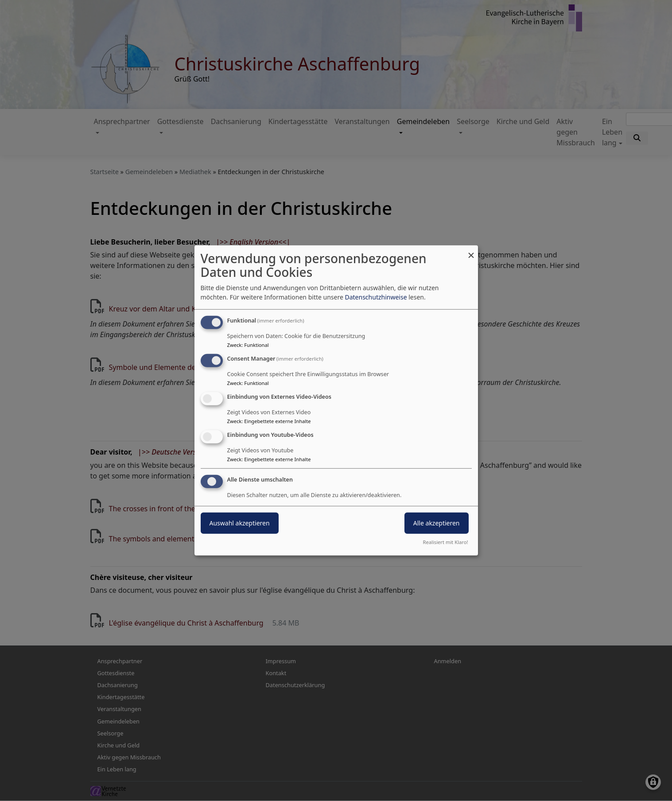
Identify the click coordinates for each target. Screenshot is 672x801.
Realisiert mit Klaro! (446, 542)
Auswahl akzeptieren (240, 523)
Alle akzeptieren (437, 523)
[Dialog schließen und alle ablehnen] (471, 251)
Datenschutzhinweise (376, 297)
